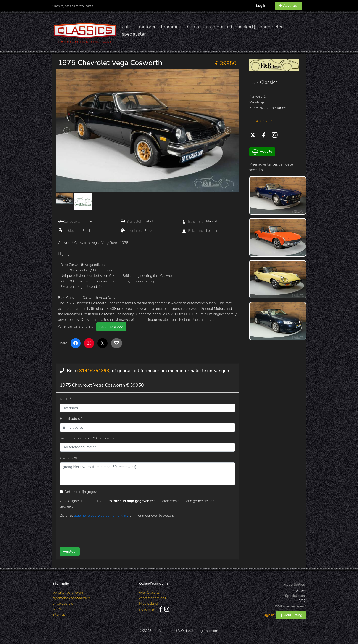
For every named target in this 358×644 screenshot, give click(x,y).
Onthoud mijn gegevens (83, 492)
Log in (261, 6)
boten (193, 27)
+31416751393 (93, 371)
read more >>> (111, 327)
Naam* (65, 399)
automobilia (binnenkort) (229, 27)
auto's (128, 27)
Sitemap (59, 615)
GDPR (57, 609)
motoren (148, 27)
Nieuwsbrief (149, 604)
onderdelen (272, 27)
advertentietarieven (68, 593)
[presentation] (140, 531)
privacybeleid (63, 604)
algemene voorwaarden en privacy (102, 516)
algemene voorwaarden (71, 598)
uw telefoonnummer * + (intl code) (87, 438)
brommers (172, 27)
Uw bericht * (70, 458)
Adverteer (289, 6)
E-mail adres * (71, 419)
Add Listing (291, 615)
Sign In (268, 615)
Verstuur (70, 551)
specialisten (134, 34)
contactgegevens (153, 598)
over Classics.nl (151, 593)
